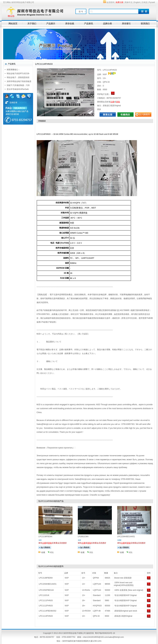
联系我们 (145, 24)
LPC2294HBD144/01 (48, 584)
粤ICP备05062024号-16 (105, 633)
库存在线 (70, 24)
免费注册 (119, 2)
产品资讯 (89, 24)
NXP (67, 578)
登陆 (118, 102)
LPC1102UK (44, 595)
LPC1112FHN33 (46, 606)
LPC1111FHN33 (46, 600)
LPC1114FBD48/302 (47, 611)
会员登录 (110, 2)
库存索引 (126, 24)
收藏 (43, 552)
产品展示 (51, 24)
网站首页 (13, 24)
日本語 (144, 2)
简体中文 (129, 2)
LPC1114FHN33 (46, 616)
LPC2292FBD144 (46, 590)
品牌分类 (107, 24)
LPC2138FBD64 (46, 578)
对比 (52, 552)
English (137, 2)
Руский (152, 2)
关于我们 (32, 24)
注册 (112, 102)
